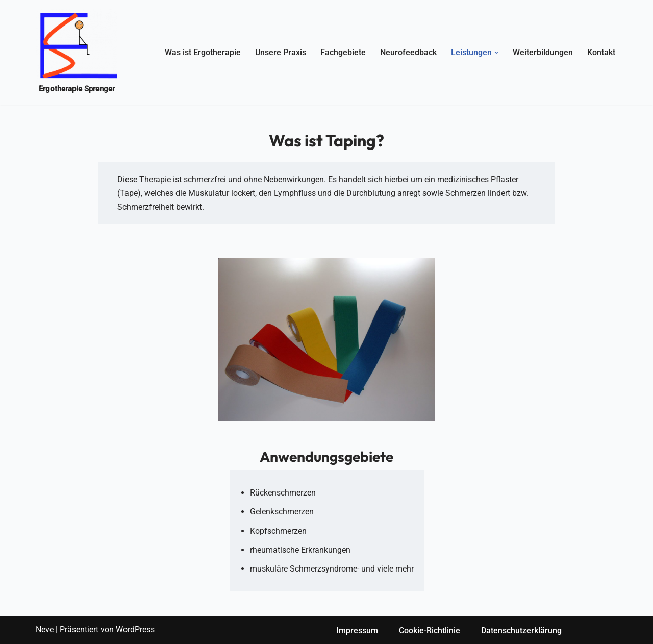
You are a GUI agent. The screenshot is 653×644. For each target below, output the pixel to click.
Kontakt (601, 52)
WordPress (135, 629)
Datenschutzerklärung (521, 630)
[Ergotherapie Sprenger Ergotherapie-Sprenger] (77, 53)
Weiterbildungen (543, 52)
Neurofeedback (408, 52)
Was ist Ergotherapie (203, 52)
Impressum (357, 630)
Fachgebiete (343, 52)
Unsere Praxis (281, 52)
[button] (496, 53)
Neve (45, 629)
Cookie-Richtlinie (430, 630)
